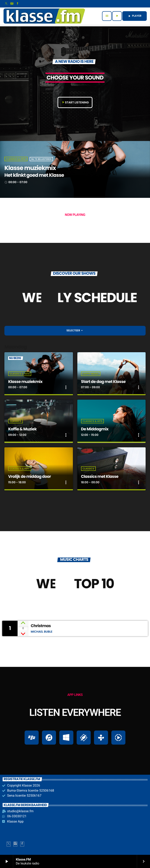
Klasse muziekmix (30, 168)
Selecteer (75, 331)
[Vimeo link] (44, 16)
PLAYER (135, 16)
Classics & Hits (16, 159)
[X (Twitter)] (6, 4)
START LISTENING (75, 102)
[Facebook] (18, 4)
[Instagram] (12, 4)
